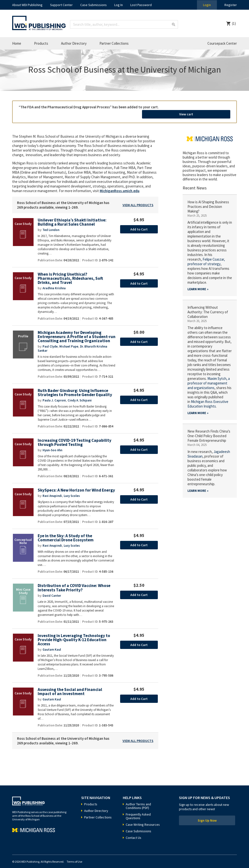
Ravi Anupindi (52, 490)
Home (17, 43)
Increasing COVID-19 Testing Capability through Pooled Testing (75, 437)
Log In (119, 5)
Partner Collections (114, 43)
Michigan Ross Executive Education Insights (208, 398)
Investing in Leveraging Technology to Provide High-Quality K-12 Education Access (74, 635)
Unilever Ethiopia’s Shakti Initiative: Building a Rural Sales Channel (72, 217)
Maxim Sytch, (218, 373)
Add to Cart (139, 223)
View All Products (138, 199)
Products (41, 43)
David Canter (52, 590)
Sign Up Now (207, 816)
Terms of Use (74, 856)
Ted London (51, 224)
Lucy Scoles (72, 490)
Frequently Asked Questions (138, 811)
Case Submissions (93, 5)
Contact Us (134, 833)
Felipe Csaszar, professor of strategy (206, 256)
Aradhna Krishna (54, 283)
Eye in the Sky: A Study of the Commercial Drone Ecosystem (66, 533)
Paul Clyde (50, 341)
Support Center (61, 5)
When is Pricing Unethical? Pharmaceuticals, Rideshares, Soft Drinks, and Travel (70, 273)
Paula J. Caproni (54, 395)
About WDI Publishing (27, 5)
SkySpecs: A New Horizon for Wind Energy (76, 485)
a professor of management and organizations (209, 377)
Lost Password (141, 5)
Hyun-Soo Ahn (52, 445)
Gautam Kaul (52, 644)
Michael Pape (69, 341)
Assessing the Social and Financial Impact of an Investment (70, 686)
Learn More (197, 283)
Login (207, 5)
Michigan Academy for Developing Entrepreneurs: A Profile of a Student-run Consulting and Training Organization (77, 331)
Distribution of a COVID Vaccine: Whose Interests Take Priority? (74, 583)
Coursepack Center (222, 43)
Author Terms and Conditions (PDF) (138, 801)
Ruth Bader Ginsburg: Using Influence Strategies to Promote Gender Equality (75, 387)
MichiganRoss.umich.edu (120, 185)
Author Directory (74, 43)
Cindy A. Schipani (80, 395)
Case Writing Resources (143, 819)
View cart (204, 109)
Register (231, 5)
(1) (234, 23)
